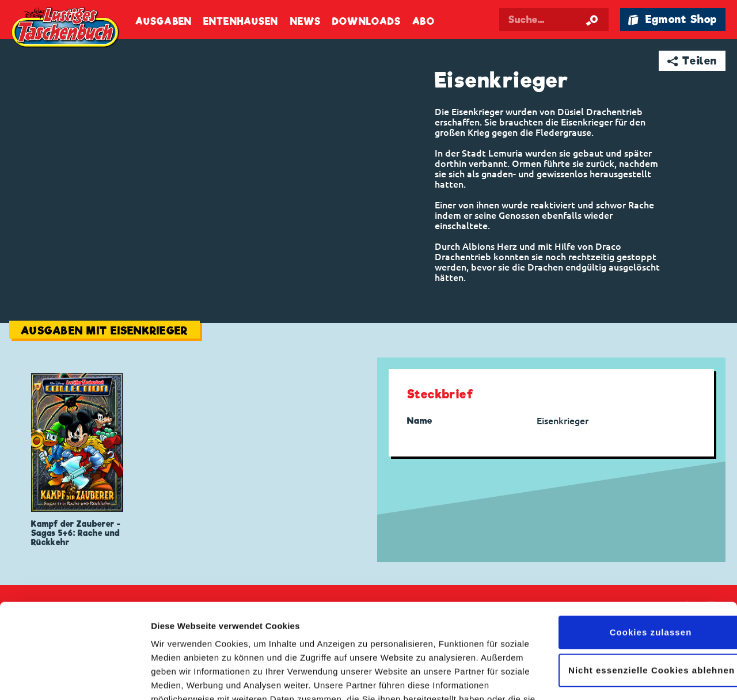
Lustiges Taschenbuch (66, 29)
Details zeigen (180, 677)
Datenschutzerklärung (367, 646)
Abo (423, 22)
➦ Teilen (692, 61)
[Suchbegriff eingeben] (554, 20)
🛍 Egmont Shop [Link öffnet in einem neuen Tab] (673, 19)
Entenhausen (241, 22)
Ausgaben (164, 22)
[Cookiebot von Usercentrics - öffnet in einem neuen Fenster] (75, 678)
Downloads (366, 22)
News (305, 22)
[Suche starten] (592, 20)
